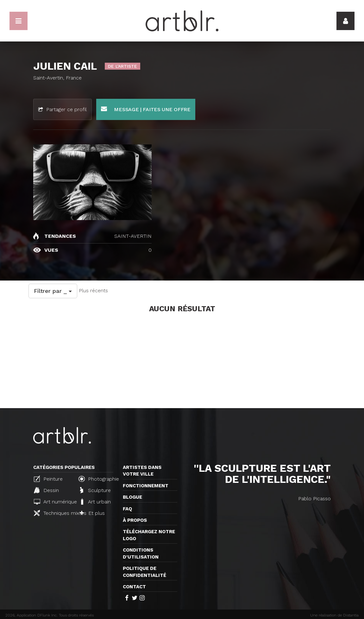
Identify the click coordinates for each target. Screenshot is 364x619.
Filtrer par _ (53, 291)
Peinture (48, 479)
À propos (135, 520)
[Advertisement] (182, 361)
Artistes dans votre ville (142, 471)
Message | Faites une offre (146, 109)
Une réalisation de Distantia (334, 615)
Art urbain (95, 502)
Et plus (92, 513)
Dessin (46, 490)
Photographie (98, 479)
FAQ (127, 509)
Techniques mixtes (53, 513)
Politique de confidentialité (144, 572)
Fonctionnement (146, 486)
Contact (134, 587)
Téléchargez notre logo (149, 535)
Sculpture (95, 490)
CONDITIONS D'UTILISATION (141, 553)
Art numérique (53, 502)
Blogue (132, 497)
